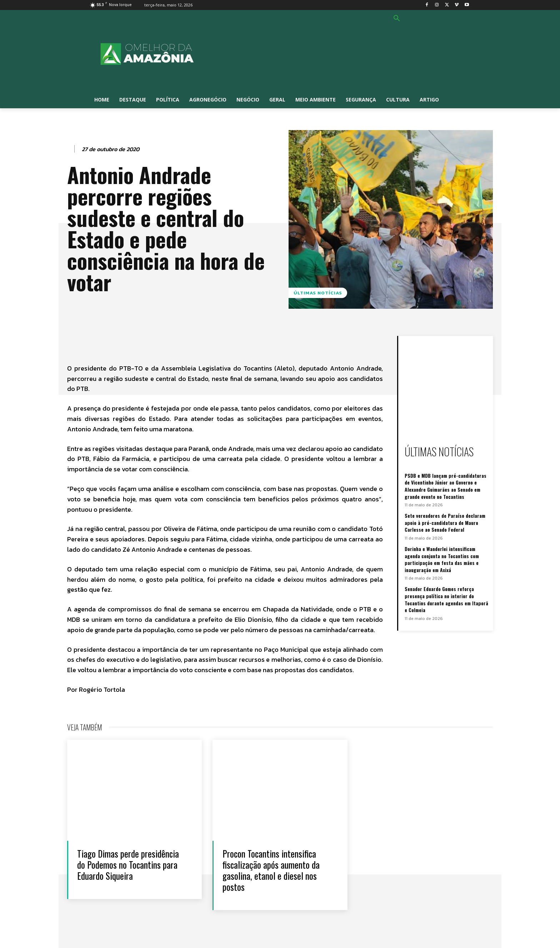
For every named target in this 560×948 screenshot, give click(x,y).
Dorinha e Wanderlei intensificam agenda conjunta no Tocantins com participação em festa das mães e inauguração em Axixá (442, 559)
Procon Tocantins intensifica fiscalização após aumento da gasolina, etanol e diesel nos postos (272, 870)
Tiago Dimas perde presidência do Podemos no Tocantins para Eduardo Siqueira (129, 865)
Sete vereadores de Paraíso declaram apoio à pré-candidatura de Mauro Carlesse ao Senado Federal (445, 522)
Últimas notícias (318, 293)
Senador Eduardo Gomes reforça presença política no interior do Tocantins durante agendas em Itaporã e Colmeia (446, 599)
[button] (397, 19)
